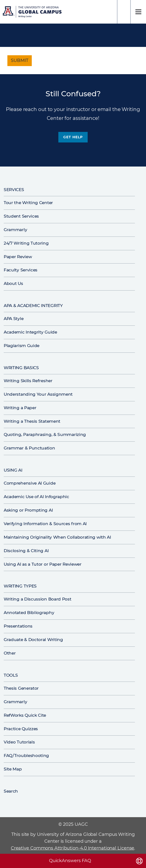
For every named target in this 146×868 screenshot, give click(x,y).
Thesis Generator (21, 688)
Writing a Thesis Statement (32, 421)
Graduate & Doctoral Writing (33, 640)
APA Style (14, 319)
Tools (11, 675)
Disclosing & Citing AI (26, 551)
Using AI (13, 470)
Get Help (73, 137)
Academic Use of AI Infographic (36, 497)
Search (124, 12)
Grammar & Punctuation (29, 448)
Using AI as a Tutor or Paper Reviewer (43, 564)
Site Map (13, 769)
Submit (20, 60)
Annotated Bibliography (29, 613)
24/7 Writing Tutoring (26, 243)
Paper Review (18, 257)
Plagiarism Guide (22, 346)
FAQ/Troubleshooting (26, 756)
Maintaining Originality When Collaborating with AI (57, 537)
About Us (13, 283)
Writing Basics (21, 368)
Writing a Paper (20, 408)
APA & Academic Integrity (33, 306)
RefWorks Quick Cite (25, 715)
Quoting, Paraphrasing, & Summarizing (45, 434)
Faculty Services (21, 270)
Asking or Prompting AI (28, 510)
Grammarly (15, 230)
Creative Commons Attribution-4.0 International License (73, 848)
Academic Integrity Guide (30, 332)
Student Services (21, 216)
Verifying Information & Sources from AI (45, 524)
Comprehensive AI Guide (30, 483)
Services (14, 190)
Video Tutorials (19, 742)
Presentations (18, 626)
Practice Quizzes (21, 729)
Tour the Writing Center (28, 203)
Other (10, 653)
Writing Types (20, 586)
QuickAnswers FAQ (70, 861)
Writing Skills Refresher (28, 381)
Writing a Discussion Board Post (38, 599)
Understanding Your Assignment (38, 394)
